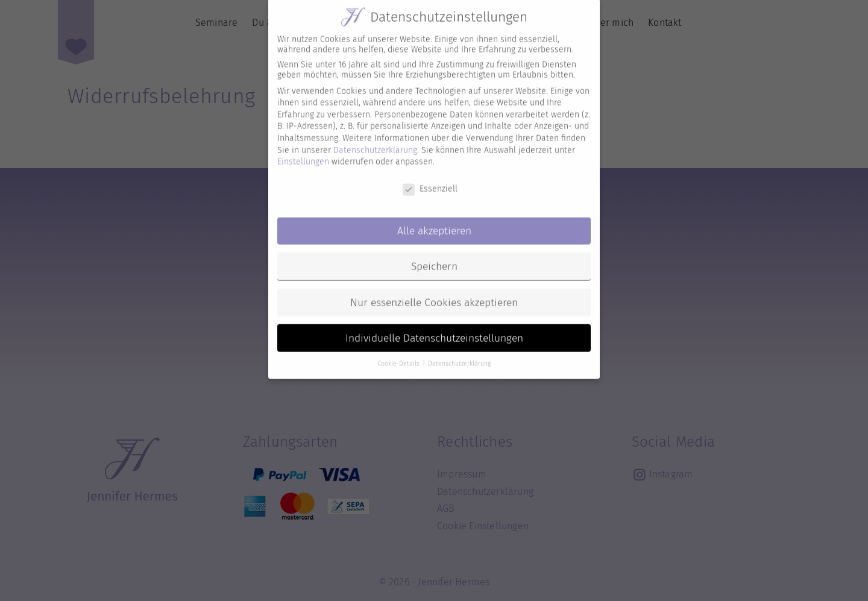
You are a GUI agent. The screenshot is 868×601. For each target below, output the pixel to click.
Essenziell (430, 179)
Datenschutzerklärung (375, 140)
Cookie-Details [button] (399, 354)
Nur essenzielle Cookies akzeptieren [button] (434, 293)
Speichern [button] (434, 256)
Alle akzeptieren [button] (434, 221)
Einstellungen (303, 152)
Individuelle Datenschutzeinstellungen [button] (434, 328)
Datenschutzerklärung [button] (459, 354)
